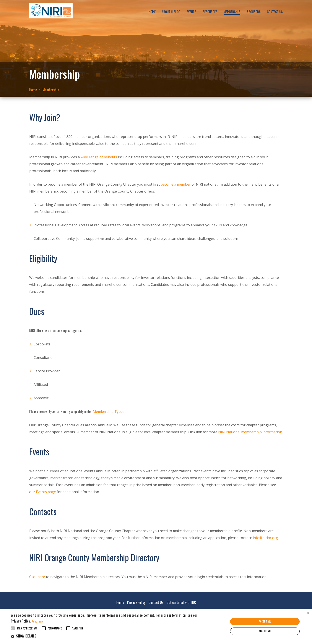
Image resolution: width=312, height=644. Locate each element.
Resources (210, 11)
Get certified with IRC (181, 602)
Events (192, 11)
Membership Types (109, 412)
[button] (105, 636)
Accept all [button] (265, 621)
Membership (232, 11)
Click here (37, 577)
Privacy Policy (136, 602)
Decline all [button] (265, 631)
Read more (38, 621)
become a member (176, 184)
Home (152, 11)
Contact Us (275, 11)
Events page (46, 492)
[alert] (156, 627)
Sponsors (254, 11)
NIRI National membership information (250, 432)
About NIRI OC (171, 11)
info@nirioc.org (265, 538)
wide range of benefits (99, 157)
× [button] (308, 613)
